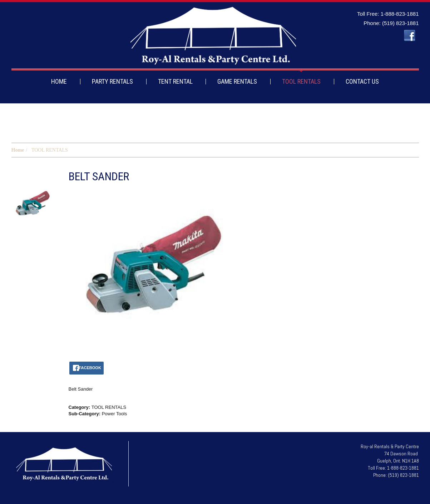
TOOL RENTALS (301, 81)
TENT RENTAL (175, 81)
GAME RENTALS (237, 81)
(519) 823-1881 (401, 23)
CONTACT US (362, 81)
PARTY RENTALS (112, 81)
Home (18, 150)
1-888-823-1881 (400, 14)
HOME (59, 81)
